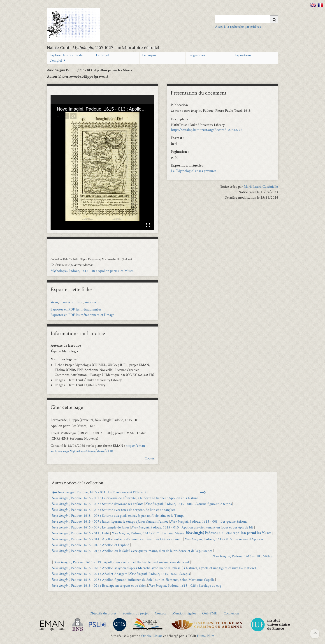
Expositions (243, 55)
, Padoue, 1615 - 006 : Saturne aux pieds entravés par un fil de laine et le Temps (118, 515)
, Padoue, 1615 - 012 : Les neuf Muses (148, 533)
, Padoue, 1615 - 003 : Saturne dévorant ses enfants (97, 504)
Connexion (231, 613)
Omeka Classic (152, 636)
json (80, 302)
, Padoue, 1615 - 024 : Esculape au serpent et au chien (99, 585)
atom (54, 302)
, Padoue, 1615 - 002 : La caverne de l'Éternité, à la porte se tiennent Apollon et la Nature (125, 498)
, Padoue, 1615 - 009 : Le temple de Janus (91, 527)
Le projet (102, 55)
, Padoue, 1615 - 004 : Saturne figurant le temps (188, 504)
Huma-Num (206, 636)
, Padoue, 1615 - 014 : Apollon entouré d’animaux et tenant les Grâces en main (117, 539)
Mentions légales (184, 613)
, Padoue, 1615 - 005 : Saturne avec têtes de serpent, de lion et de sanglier (113, 510)
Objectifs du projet (103, 613)
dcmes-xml (68, 302)
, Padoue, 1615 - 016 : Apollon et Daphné (91, 545)
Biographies (197, 55)
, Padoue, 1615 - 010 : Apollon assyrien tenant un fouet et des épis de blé (192, 527)
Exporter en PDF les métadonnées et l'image (82, 315)
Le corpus (149, 55)
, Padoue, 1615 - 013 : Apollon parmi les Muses (229, 533)
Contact (160, 613)
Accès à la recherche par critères (238, 27)
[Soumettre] (274, 19)
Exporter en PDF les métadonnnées (76, 309)
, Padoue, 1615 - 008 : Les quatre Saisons (209, 521)
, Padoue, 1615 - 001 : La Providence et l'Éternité (102, 492)
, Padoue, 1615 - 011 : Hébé (81, 533)
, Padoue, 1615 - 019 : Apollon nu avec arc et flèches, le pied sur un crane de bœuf (122, 562)
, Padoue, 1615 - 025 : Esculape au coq (185, 585)
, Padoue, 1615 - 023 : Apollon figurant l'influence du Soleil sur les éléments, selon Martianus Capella (133, 580)
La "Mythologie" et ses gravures (194, 171)
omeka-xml (93, 302)
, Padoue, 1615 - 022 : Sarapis (159, 574)
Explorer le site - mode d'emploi (66, 58)
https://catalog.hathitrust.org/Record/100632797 (207, 130)
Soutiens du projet (136, 613)
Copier (150, 458)
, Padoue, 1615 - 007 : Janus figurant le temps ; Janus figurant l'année (110, 521)
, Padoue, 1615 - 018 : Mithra (243, 556)
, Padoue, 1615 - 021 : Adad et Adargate (89, 574)
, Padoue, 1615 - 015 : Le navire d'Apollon (224, 539)
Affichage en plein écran (148, 225)
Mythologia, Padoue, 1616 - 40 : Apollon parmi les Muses (92, 271)
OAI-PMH (210, 613)
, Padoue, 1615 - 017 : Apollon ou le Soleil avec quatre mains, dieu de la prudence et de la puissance (132, 551)
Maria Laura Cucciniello (261, 186)
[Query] (247, 19)
